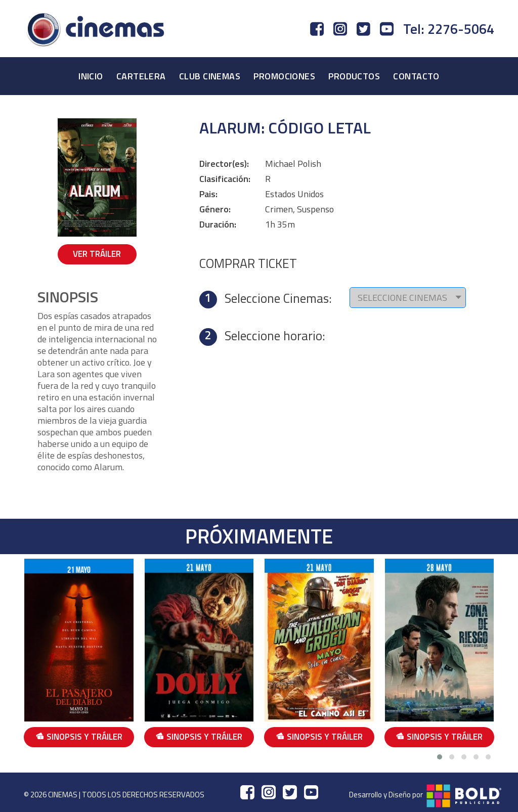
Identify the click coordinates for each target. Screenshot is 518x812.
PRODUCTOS (354, 76)
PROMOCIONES (284, 76)
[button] (440, 757)
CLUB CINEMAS (210, 76)
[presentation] (499, 654)
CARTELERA (141, 76)
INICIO (91, 76)
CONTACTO (416, 76)
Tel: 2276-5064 (449, 29)
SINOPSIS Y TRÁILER (79, 737)
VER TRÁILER (97, 254)
